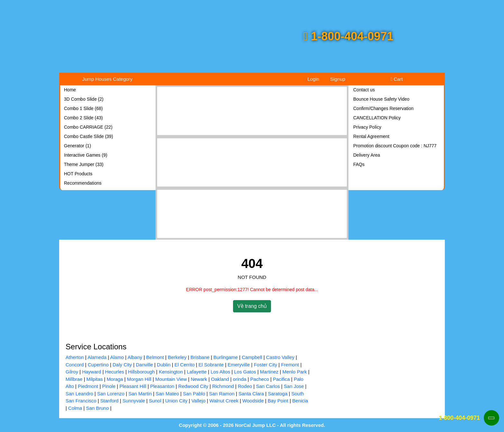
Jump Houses (108, 79)
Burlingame (226, 357)
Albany (135, 357)
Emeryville (239, 365)
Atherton (75, 357)
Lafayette (197, 372)
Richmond (223, 386)
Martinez (269, 372)
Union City (176, 401)
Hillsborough (141, 372)
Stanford (109, 401)
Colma (75, 408)
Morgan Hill (139, 379)
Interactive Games (86, 155)
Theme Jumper (84, 164)
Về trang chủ (252, 306)
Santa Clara (251, 394)
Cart (397, 79)
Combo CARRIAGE (88, 127)
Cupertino (98, 365)
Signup (338, 79)
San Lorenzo (111, 394)
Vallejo (198, 401)
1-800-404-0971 (348, 36)
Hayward (91, 372)
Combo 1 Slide (83, 108)
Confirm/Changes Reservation (383, 108)
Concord (75, 365)
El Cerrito (185, 365)
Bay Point (278, 401)
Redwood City (193, 386)
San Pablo (194, 394)
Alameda (97, 357)
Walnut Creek (224, 401)
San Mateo (167, 394)
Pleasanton (162, 386)
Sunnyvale (134, 401)
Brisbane (200, 357)
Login (313, 79)
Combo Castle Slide (89, 136)
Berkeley (177, 357)
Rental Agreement (371, 136)
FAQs (359, 164)
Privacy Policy (367, 127)
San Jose (294, 386)
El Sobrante (211, 365)
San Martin (140, 394)
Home (70, 90)
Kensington (171, 372)
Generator (77, 146)
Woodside (253, 401)
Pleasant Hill (133, 386)
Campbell (252, 357)
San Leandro (79, 394)
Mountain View (171, 379)
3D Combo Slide (84, 99)
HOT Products (78, 174)
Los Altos (220, 372)
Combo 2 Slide (83, 118)
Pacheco (260, 379)
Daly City (122, 365)
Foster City (266, 365)
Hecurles (115, 372)
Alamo (117, 357)
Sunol (155, 401)
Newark (199, 379)
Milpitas (95, 379)
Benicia (300, 401)
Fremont (290, 365)
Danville (144, 365)
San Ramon (222, 394)
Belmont (155, 357)
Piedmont (88, 386)
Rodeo (245, 386)
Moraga (115, 379)
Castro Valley (280, 357)
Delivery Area (367, 155)
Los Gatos (245, 372)
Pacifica (281, 379)
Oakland (220, 379)
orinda (240, 379)
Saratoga (278, 394)
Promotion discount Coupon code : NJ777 (395, 146)
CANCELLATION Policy (377, 118)
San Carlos (268, 386)
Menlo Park (295, 372)
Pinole (109, 386)
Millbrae (74, 379)
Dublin (164, 365)
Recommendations (83, 183)
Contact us (364, 90)
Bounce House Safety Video (381, 99)
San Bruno (98, 408)
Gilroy (72, 372)
